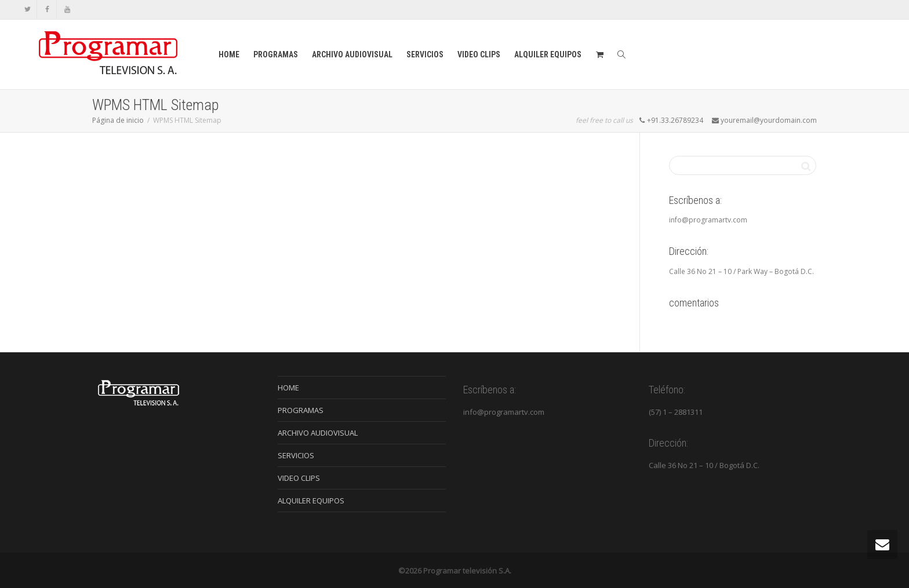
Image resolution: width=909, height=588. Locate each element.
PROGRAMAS (276, 54)
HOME (229, 54)
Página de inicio (118, 120)
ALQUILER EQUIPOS (548, 54)
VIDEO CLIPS (479, 54)
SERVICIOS (425, 54)
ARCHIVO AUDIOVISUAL (352, 54)
